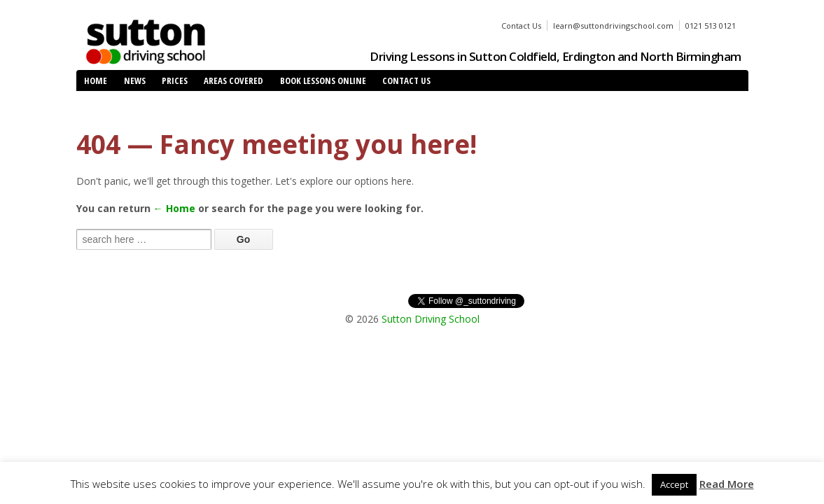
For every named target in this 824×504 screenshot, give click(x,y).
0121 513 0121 (711, 26)
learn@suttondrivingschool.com (613, 26)
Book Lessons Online (323, 80)
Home (96, 80)
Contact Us (521, 26)
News (135, 80)
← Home (174, 208)
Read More (727, 484)
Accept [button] (674, 484)
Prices (175, 80)
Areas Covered (233, 80)
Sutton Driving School (431, 319)
